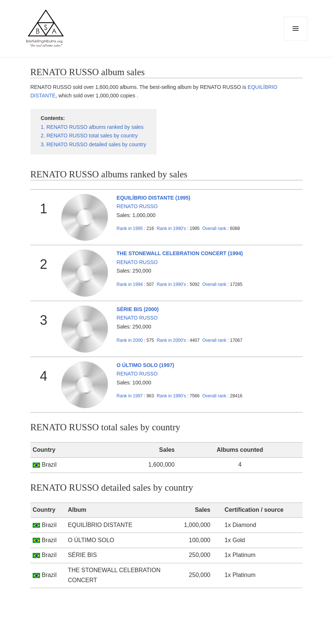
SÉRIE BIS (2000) (138, 309)
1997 (130, 396)
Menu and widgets (296, 40)
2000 (130, 340)
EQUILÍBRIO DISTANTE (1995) (153, 198)
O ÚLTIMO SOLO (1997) (145, 365)
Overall (215, 228)
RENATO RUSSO (137, 206)
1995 (130, 228)
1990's (172, 228)
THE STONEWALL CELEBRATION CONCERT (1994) (180, 253)
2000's (172, 340)
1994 (130, 284)
